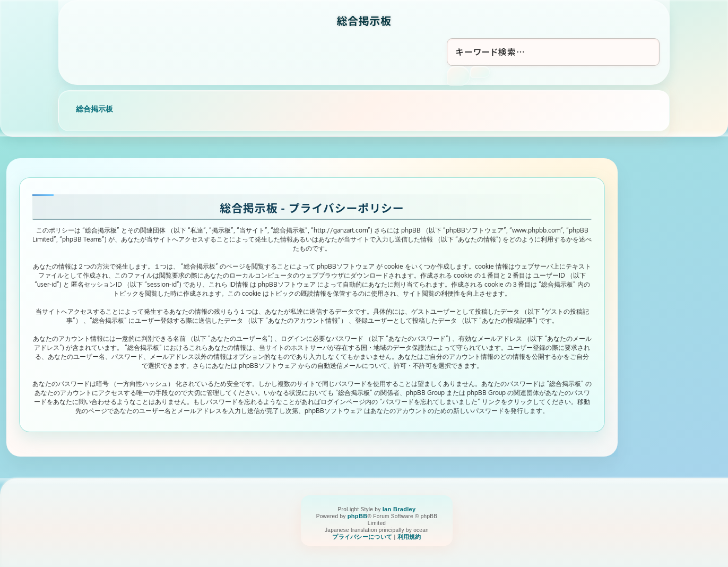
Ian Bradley (399, 509)
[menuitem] (362, 537)
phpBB (358, 516)
